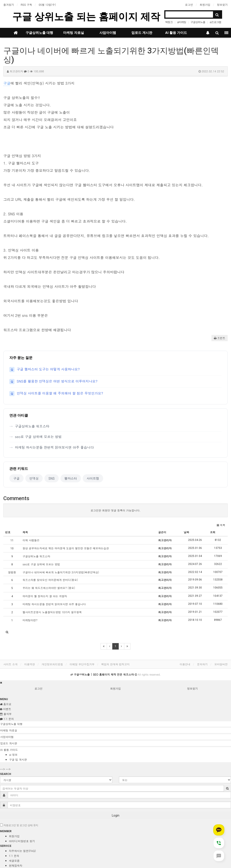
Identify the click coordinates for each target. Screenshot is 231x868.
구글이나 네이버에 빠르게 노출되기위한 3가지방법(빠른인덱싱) (61, 572)
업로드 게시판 (142, 33)
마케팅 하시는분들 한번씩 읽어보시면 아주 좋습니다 (54, 447)
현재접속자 (16, 865)
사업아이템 (108, 33)
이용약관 (30, 664)
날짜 (187, 532)
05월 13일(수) (47, 5)
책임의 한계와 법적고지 (115, 664)
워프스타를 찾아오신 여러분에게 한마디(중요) (50, 580)
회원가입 (205, 5)
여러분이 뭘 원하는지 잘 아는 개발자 (45, 596)
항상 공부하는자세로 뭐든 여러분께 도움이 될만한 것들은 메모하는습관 (66, 548)
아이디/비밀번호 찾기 (22, 841)
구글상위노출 (198, 22)
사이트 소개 (10, 664)
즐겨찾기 (9, 5)
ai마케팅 (182, 22)
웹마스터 (71, 478)
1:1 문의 (14, 856)
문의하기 (202, 664)
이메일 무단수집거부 (82, 664)
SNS (52, 478)
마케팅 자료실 (74, 33)
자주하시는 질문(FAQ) (22, 851)
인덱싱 (34, 478)
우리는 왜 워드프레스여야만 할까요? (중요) (49, 588)
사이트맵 (93, 478)
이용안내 (185, 664)
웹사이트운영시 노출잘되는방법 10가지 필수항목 (52, 612)
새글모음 (14, 861)
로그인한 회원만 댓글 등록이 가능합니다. (115, 510)
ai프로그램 (215, 22)
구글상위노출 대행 (39, 33)
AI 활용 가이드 (176, 33)
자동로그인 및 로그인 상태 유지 (19, 825)
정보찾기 (222, 5)
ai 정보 (13, 755)
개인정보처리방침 (52, 664)
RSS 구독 (26, 5)
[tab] (115, 724)
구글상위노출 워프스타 (32, 426)
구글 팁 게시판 (18, 759)
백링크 (169, 22)
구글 (7, 83)
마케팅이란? (30, 620)
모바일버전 (221, 664)
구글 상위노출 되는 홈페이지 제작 (86, 17)
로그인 (189, 5)
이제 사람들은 (31, 540)
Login (116, 815)
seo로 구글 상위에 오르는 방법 (38, 437)
